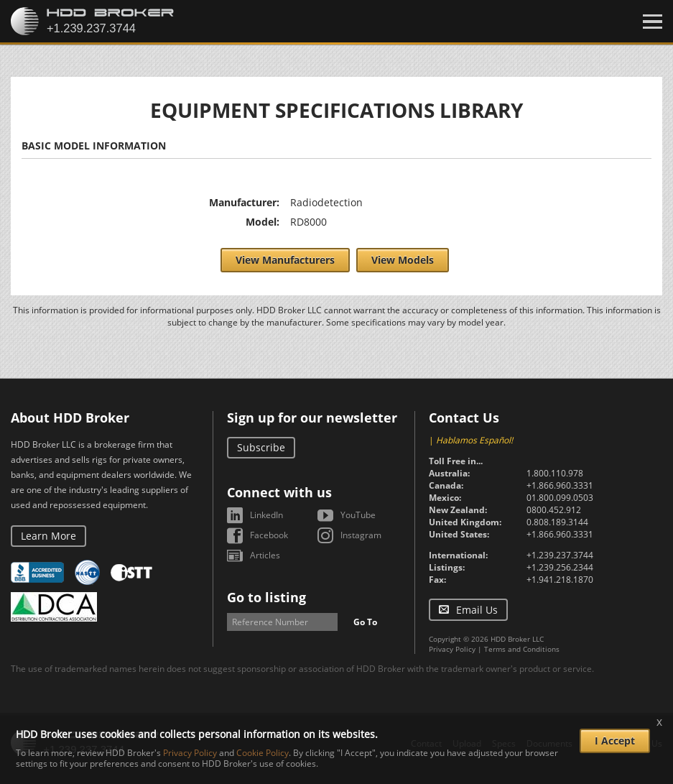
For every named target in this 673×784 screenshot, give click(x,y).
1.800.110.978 (555, 473)
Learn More (48, 536)
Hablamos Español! (474, 440)
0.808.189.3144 (557, 522)
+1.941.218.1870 (560, 580)
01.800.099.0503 (560, 498)
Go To (365, 622)
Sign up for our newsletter (312, 418)
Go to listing (266, 597)
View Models (403, 260)
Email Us (477, 610)
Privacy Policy (452, 649)
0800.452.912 (554, 510)
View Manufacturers (285, 260)
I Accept (615, 741)
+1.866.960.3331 (560, 485)
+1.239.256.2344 (560, 567)
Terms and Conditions (522, 649)
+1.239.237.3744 (560, 555)
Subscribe (261, 447)
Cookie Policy (263, 753)
